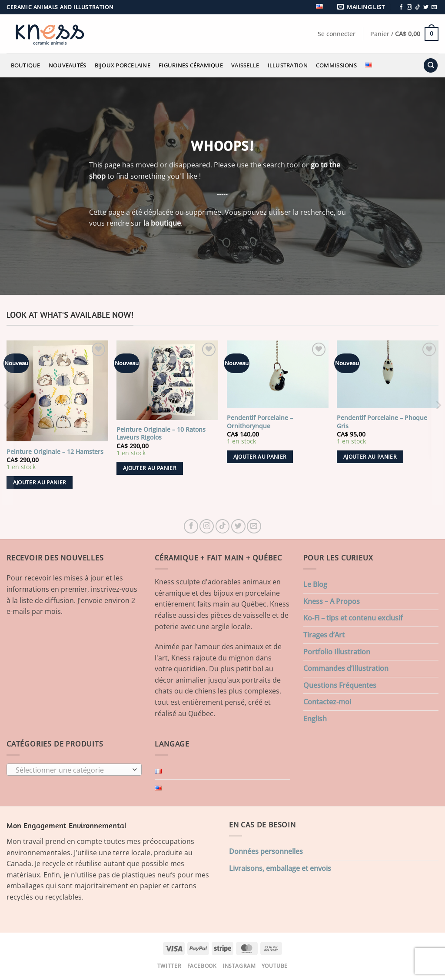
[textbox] (72, 770)
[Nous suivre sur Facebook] (401, 7)
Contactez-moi (327, 702)
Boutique (26, 65)
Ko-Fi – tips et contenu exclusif (353, 618)
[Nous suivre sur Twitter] (426, 7)
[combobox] (74, 770)
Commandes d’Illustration (346, 668)
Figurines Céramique (191, 65)
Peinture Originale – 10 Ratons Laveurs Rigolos (161, 434)
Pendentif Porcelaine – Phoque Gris (382, 422)
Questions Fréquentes (340, 685)
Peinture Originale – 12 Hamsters (55, 452)
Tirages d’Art (324, 635)
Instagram (239, 966)
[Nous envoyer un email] (434, 7)
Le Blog (315, 584)
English (315, 719)
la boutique (162, 223)
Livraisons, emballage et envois (280, 868)
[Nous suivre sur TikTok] (418, 7)
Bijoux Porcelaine (123, 65)
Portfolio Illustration (337, 652)
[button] (362, 7)
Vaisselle (245, 65)
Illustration (288, 65)
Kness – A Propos (332, 601)
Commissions (336, 65)
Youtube (275, 966)
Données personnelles (266, 851)
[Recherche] (431, 65)
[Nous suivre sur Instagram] (409, 7)
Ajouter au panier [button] (40, 482)
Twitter (169, 966)
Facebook (202, 966)
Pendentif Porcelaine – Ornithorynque (260, 422)
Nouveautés (68, 65)
